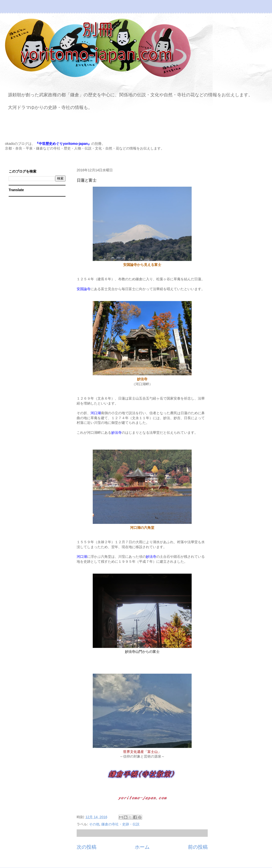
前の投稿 (198, 847)
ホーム (142, 847)
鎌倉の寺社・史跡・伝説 (120, 824)
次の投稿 (87, 847)
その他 (94, 824)
